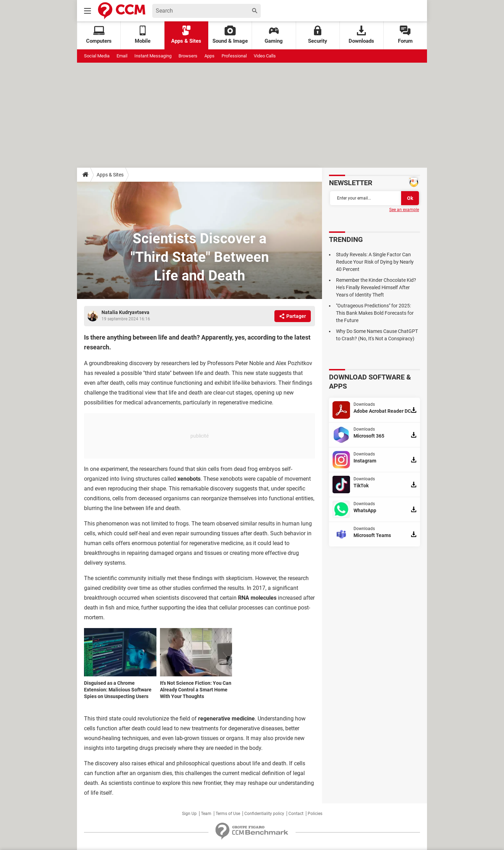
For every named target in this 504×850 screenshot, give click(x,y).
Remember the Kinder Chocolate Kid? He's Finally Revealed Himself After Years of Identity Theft (376, 287)
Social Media (97, 56)
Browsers (188, 56)
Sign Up (189, 814)
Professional (234, 56)
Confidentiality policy (264, 814)
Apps (209, 56)
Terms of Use (228, 814)
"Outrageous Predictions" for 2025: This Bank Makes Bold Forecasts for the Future (375, 313)
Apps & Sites (186, 35)
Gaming (274, 35)
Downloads (361, 35)
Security (318, 35)
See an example (404, 210)
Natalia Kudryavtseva (125, 312)
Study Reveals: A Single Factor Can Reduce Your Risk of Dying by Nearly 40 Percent (375, 262)
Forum (405, 35)
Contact (296, 814)
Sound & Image (230, 35)
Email (122, 56)
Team (206, 814)
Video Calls (265, 56)
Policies (315, 814)
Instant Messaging (153, 56)
